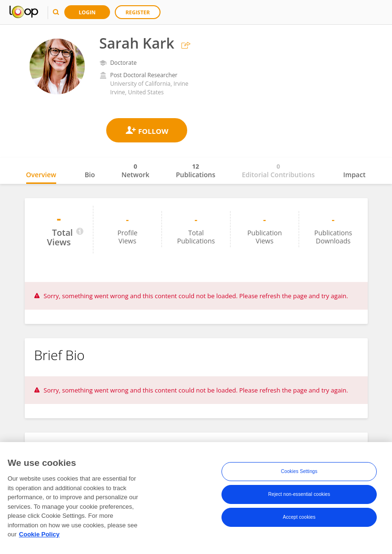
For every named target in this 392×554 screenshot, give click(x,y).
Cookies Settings (299, 474)
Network (136, 171)
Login (87, 12)
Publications (196, 171)
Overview (41, 175)
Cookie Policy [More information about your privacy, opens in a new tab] (39, 537)
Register (138, 12)
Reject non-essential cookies (299, 497)
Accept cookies (299, 519)
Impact (355, 175)
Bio (90, 175)
